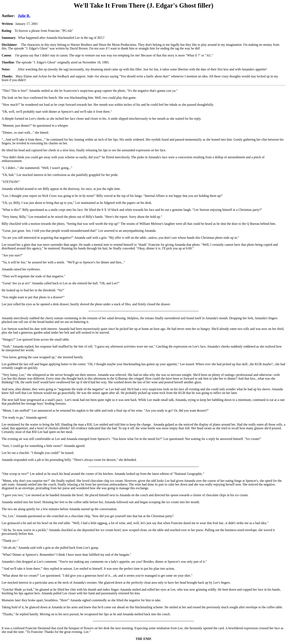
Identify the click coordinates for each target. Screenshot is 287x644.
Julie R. (24, 16)
